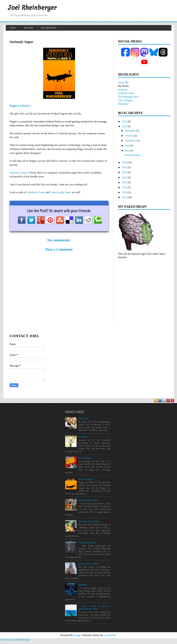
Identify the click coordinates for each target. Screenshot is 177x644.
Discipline (123, 104)
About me (83, 418)
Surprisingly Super (61, 192)
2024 (124, 121)
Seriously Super (19, 173)
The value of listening (88, 521)
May (127, 151)
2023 (124, 126)
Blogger (78, 635)
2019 (124, 172)
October (129, 136)
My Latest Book (49, 28)
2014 (124, 192)
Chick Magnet (125, 100)
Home (13, 28)
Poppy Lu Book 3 (20, 106)
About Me (28, 28)
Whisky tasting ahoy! (88, 500)
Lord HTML (110, 635)
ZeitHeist (123, 90)
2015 (124, 187)
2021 (124, 167)
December (130, 131)
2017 (124, 177)
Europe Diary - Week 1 (89, 564)
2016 (124, 182)
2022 (124, 162)
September (130, 141)
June (127, 146)
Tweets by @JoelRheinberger (15, 640)
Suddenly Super (36, 192)
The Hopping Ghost (128, 97)
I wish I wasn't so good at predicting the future (94, 607)
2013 (124, 197)
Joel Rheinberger (32, 8)
